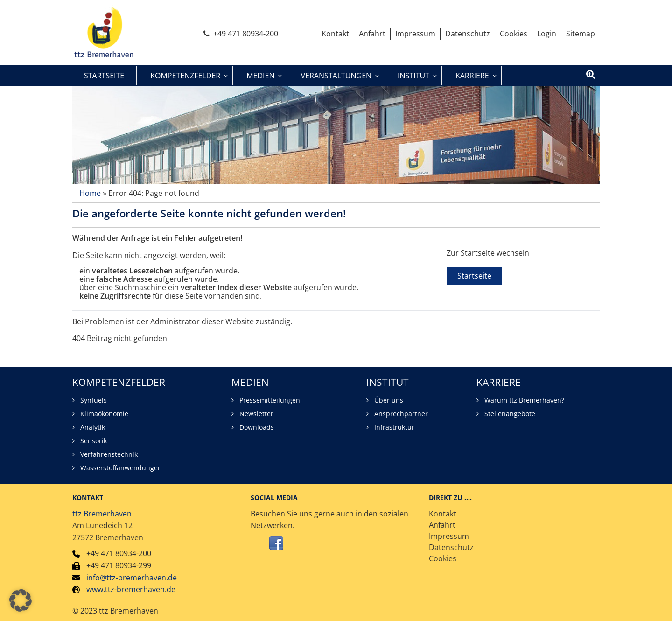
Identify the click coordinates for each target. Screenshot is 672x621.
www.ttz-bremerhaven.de (131, 589)
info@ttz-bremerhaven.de (132, 578)
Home (90, 193)
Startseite (474, 276)
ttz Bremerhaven (102, 514)
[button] (21, 600)
